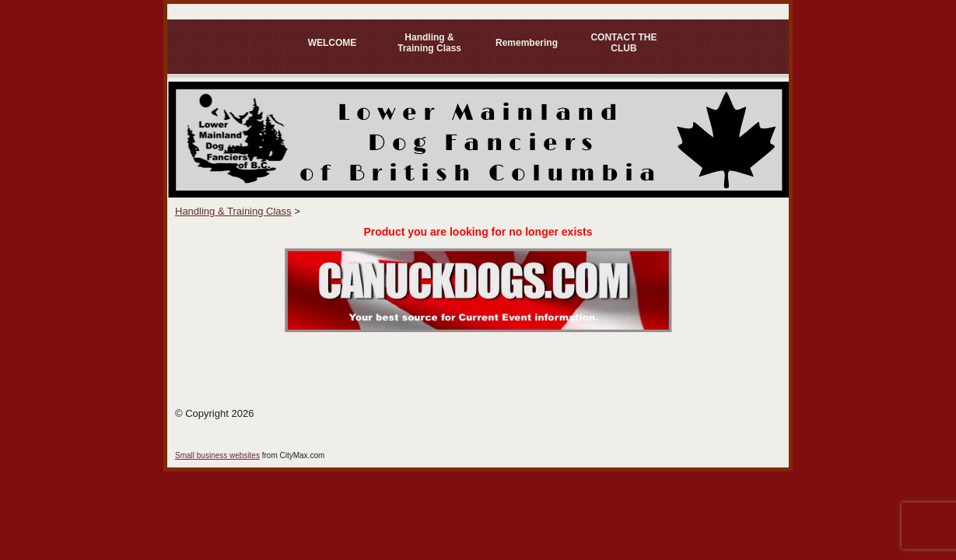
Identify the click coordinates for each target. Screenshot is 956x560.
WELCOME (333, 43)
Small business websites (217, 455)
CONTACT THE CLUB (623, 43)
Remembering (527, 43)
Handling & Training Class (429, 43)
